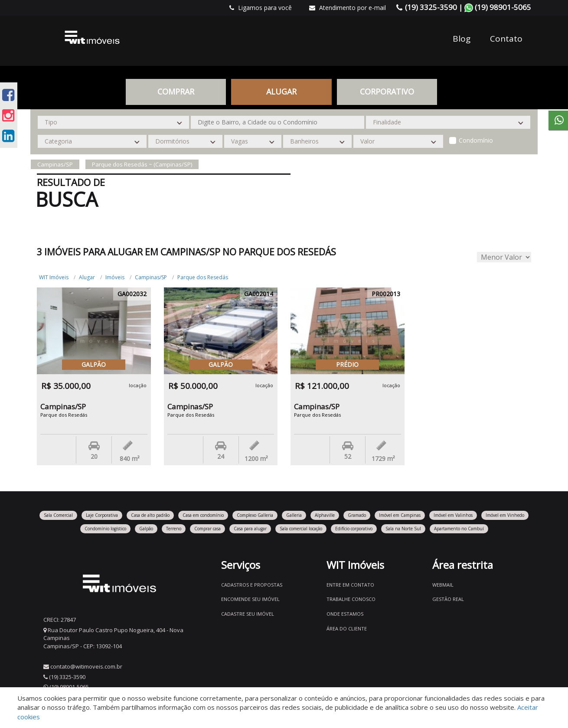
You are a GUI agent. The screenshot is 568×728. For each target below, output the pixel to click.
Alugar (281, 91)
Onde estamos (345, 614)
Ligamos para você (261, 8)
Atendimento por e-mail (348, 8)
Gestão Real (448, 599)
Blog (462, 39)
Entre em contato (350, 585)
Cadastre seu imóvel (248, 614)
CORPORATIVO (387, 91)
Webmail (443, 585)
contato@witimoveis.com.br (86, 666)
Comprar (176, 91)
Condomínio (476, 140)
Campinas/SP (151, 277)
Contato (506, 39)
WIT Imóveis (54, 277)
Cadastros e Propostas (252, 585)
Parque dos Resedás (203, 277)
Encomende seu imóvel (250, 599)
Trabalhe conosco (351, 599)
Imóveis (115, 277)
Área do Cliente (347, 628)
